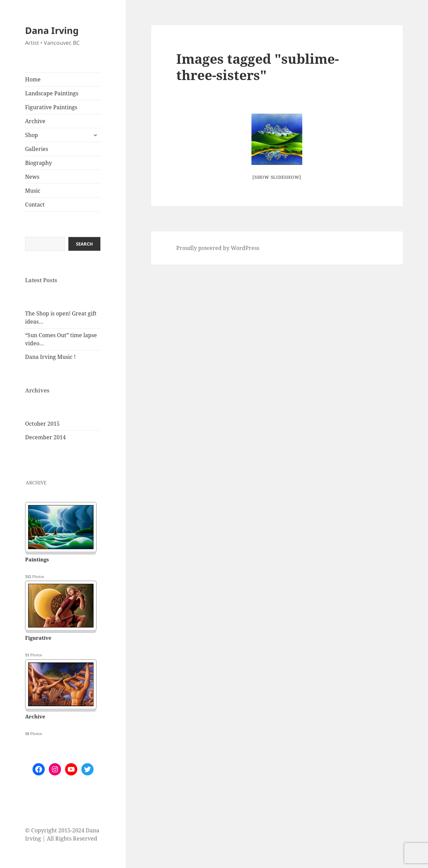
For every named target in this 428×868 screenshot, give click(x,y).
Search (84, 244)
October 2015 (42, 424)
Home (33, 79)
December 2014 (45, 437)
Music (33, 191)
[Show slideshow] (277, 177)
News (32, 177)
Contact (35, 205)
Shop (32, 135)
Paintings (37, 559)
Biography (38, 163)
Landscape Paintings (52, 93)
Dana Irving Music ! (50, 357)
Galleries (37, 149)
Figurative (38, 638)
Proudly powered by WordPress (218, 248)
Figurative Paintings (51, 107)
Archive (35, 121)
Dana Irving (52, 30)
